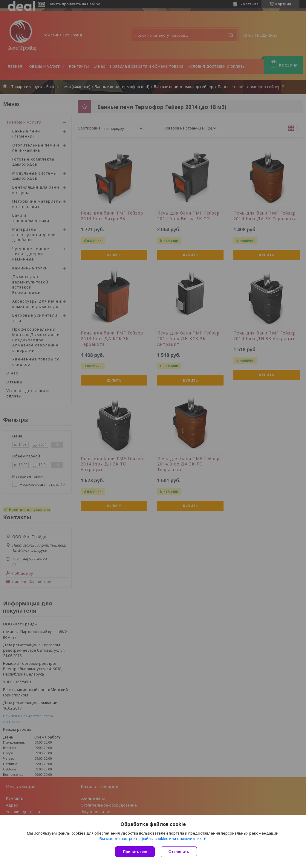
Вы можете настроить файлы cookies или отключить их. (151, 839)
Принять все (135, 852)
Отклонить (179, 852)
